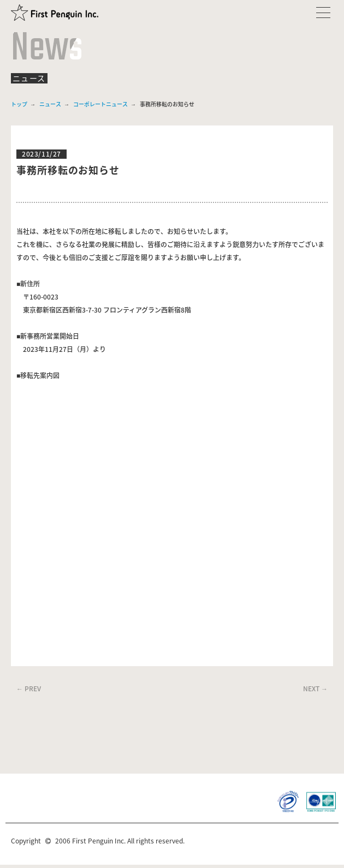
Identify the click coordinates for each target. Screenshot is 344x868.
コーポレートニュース (100, 104)
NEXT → (315, 689)
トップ (19, 104)
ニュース (50, 104)
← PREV (29, 689)
